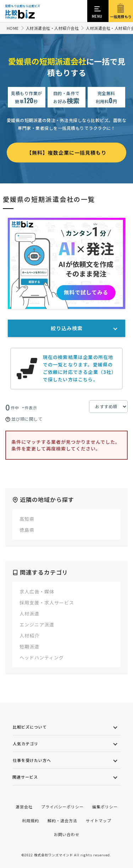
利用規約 (31, 820)
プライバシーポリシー (62, 807)
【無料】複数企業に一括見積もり (66, 153)
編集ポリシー (105, 807)
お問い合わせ (67, 834)
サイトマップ (99, 820)
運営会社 (24, 807)
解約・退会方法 (62, 820)
